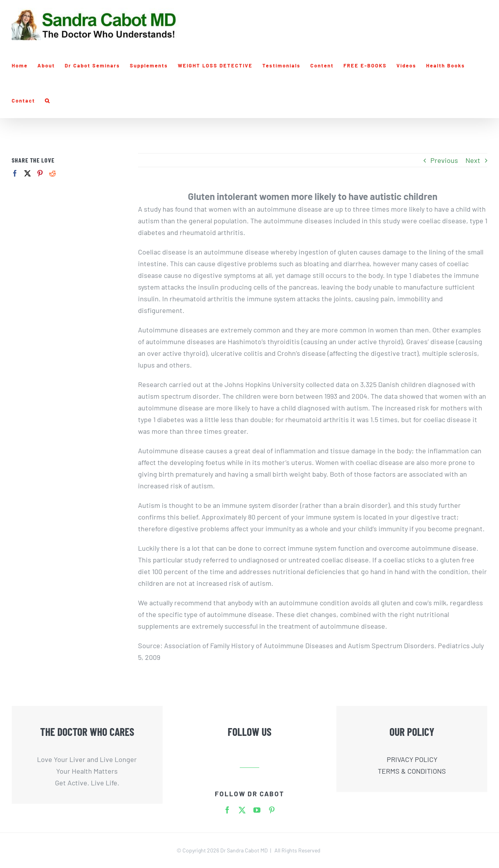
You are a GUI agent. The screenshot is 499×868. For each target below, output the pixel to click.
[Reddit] (52, 173)
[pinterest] (272, 810)
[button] (48, 101)
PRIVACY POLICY (412, 759)
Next (473, 160)
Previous (444, 160)
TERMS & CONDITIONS (412, 771)
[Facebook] (15, 173)
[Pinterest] (40, 173)
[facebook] (227, 810)
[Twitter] (27, 173)
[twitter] (242, 810)
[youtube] (257, 810)
